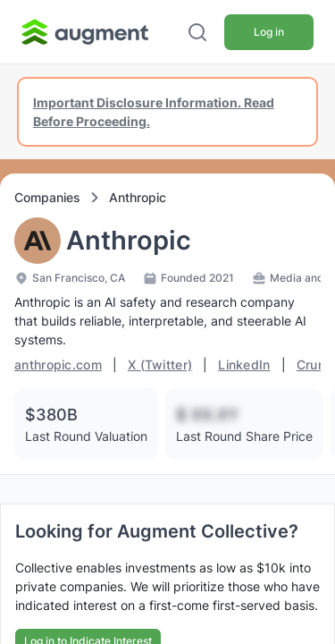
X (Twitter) (160, 364)
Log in (269, 32)
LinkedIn (244, 364)
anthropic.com (58, 364)
